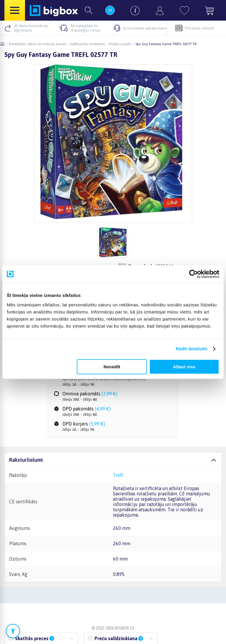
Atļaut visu (184, 367)
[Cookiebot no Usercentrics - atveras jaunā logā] (193, 274)
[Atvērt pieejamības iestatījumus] (13, 631)
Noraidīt (112, 367)
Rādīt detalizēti (191, 349)
